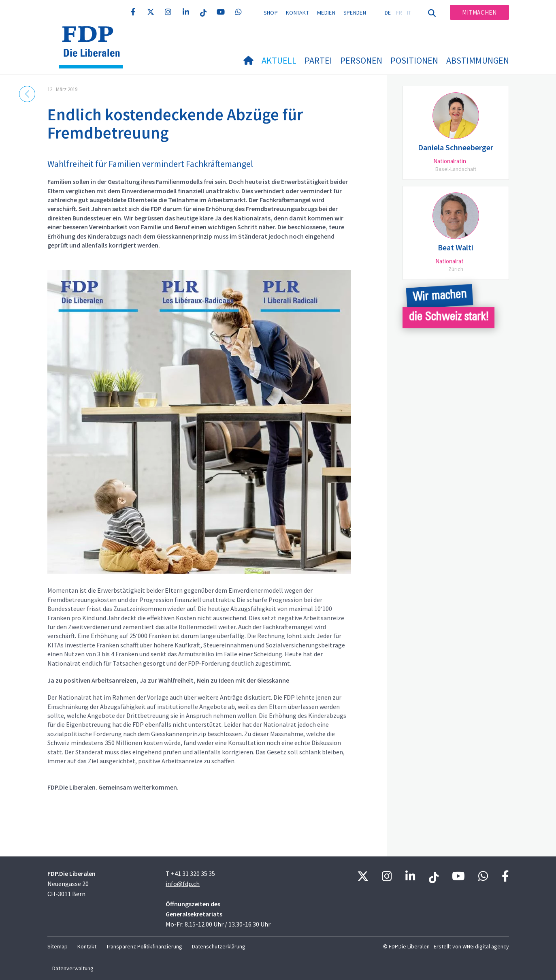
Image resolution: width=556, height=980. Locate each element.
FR (399, 13)
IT (409, 13)
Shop (271, 13)
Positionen (414, 60)
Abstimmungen (478, 60)
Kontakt (297, 13)
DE (388, 13)
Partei (318, 60)
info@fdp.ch (183, 884)
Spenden (355, 13)
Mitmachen (479, 12)
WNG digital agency (486, 946)
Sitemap (58, 946)
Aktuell (279, 60)
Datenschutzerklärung (219, 946)
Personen (361, 60)
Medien (326, 13)
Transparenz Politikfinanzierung (144, 946)
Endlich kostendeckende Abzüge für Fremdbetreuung (175, 124)
